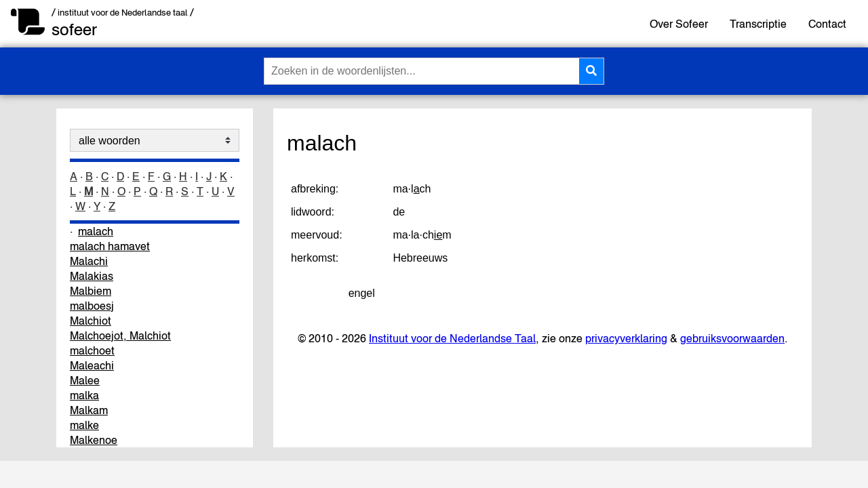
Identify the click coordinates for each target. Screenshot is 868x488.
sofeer (74, 29)
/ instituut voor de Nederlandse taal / (123, 13)
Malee (85, 380)
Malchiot (91, 321)
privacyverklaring (626, 338)
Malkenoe (94, 440)
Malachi (89, 261)
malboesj (92, 306)
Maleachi (92, 365)
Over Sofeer (679, 24)
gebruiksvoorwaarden (732, 338)
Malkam (89, 410)
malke (84, 425)
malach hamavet (110, 246)
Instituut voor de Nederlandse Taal (452, 338)
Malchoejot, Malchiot (120, 335)
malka (84, 395)
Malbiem (91, 291)
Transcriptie (758, 24)
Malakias (92, 276)
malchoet (92, 350)
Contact (827, 24)
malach (96, 231)
